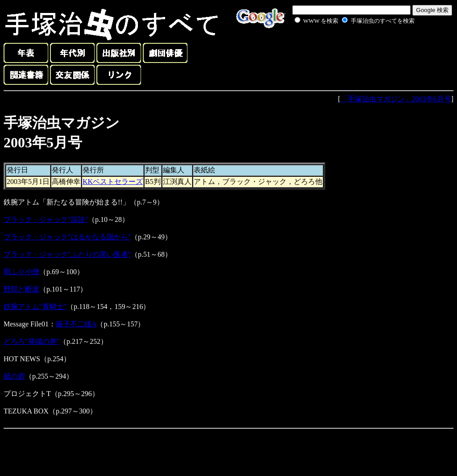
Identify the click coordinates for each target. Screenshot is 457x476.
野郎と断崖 (21, 289)
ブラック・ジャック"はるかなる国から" (67, 237)
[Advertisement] (345, 46)
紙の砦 (14, 376)
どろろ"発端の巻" (31, 341)
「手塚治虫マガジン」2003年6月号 (396, 99)
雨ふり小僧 (21, 272)
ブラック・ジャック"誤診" (46, 219)
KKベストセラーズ (113, 182)
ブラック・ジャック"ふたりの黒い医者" (67, 254)
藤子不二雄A (76, 324)
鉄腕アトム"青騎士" (35, 307)
